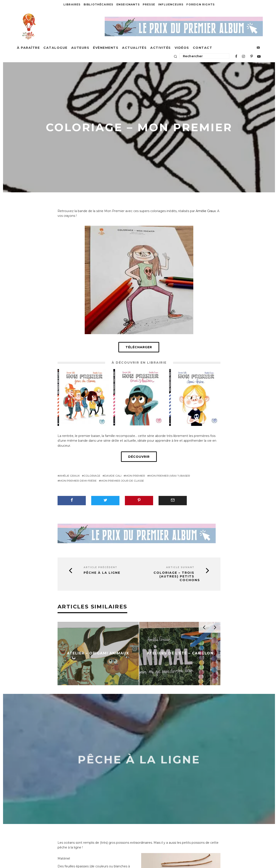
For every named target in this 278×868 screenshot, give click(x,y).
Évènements (106, 48)
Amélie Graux (206, 211)
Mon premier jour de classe (122, 481)
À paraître (28, 48)
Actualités (134, 48)
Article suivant (180, 567)
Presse (149, 4)
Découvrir (139, 457)
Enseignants (128, 4)
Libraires (72, 4)
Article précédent (100, 567)
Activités (161, 48)
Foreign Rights (200, 4)
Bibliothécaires (98, 4)
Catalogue (55, 48)
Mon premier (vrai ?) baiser (170, 476)
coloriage (92, 476)
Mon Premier (135, 476)
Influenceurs (171, 4)
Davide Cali (113, 476)
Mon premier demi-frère (78, 481)
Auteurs (80, 48)
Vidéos (182, 48)
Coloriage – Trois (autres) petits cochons (177, 576)
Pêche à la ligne (102, 573)
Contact (203, 48)
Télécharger (139, 347)
